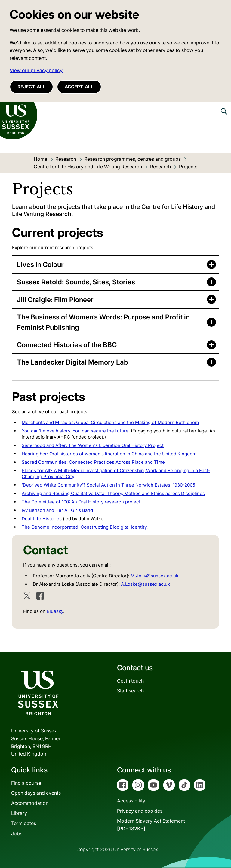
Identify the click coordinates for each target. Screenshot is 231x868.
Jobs (17, 833)
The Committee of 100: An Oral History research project (81, 502)
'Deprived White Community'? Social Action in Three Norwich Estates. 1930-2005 (108, 485)
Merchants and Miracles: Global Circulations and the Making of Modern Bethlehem (110, 422)
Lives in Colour (40, 264)
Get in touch (130, 681)
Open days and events (36, 793)
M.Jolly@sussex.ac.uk (154, 576)
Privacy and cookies (140, 811)
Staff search (130, 691)
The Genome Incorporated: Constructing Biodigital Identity (84, 527)
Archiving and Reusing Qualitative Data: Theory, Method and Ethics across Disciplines (113, 493)
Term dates (24, 823)
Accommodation (30, 803)
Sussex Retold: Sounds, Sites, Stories (76, 282)
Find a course (26, 783)
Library (19, 813)
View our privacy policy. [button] (37, 70)
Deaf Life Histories (42, 519)
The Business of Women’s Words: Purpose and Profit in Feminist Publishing (103, 322)
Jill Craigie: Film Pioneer (55, 300)
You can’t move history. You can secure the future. (76, 431)
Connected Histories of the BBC (67, 345)
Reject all (31, 87)
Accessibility (131, 801)
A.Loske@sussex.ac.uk (145, 584)
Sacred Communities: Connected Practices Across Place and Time (93, 462)
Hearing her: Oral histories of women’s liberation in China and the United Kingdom (109, 454)
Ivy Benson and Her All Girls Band (57, 510)
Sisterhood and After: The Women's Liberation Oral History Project (93, 445)
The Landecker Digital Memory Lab (72, 362)
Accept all (79, 87)
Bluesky (55, 611)
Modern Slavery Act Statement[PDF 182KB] (151, 825)
